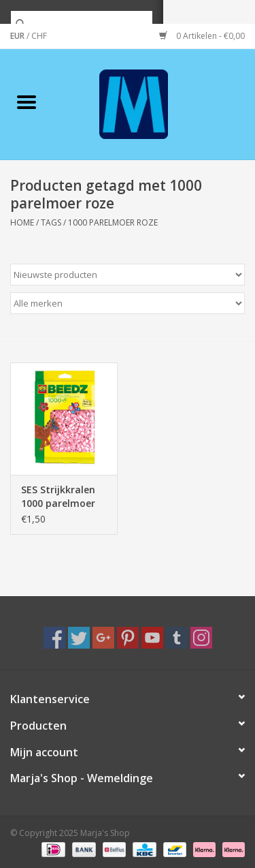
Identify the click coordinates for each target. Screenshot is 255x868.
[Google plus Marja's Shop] (103, 638)
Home (22, 222)
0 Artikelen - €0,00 (202, 36)
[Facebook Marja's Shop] (54, 638)
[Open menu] (27, 102)
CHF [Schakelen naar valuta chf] (39, 36)
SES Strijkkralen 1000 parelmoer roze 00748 (58, 497)
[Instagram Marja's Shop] (201, 638)
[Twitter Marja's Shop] (79, 638)
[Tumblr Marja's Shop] (177, 638)
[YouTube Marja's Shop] (152, 638)
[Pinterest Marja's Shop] (128, 638)
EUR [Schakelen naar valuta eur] (18, 36)
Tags (51, 222)
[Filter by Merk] (128, 303)
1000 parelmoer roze (113, 222)
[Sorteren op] (128, 275)
